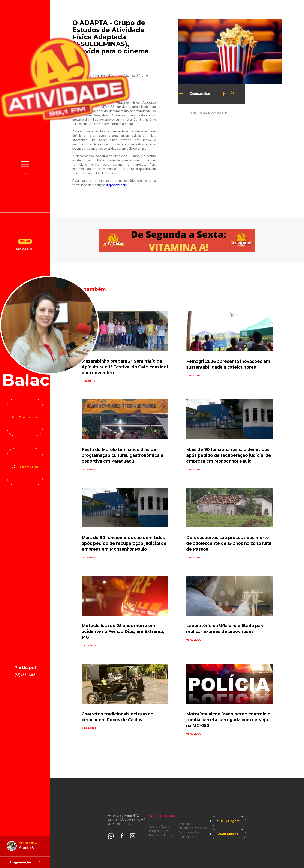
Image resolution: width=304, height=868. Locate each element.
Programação (159, 831)
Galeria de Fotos (161, 835)
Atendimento (188, 837)
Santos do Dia (189, 833)
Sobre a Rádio (159, 827)
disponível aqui (116, 185)
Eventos (185, 824)
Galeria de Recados (193, 828)
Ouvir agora (28, 417)
